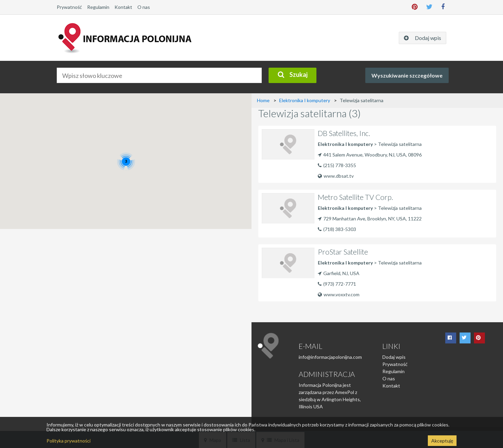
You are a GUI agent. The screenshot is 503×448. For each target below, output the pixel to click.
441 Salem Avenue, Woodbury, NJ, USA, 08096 (370, 155)
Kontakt (123, 7)
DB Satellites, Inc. (344, 133)
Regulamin (98, 7)
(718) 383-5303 (340, 229)
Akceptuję (442, 441)
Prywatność (69, 7)
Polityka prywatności (69, 441)
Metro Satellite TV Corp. (355, 197)
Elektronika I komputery (305, 100)
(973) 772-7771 (340, 284)
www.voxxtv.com (339, 294)
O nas (144, 7)
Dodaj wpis (394, 357)
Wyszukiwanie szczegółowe (407, 75)
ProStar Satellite (343, 252)
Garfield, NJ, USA (339, 273)
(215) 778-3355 (340, 165)
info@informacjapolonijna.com (330, 357)
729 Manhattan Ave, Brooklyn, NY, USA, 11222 (370, 219)
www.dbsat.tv (336, 176)
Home (263, 100)
